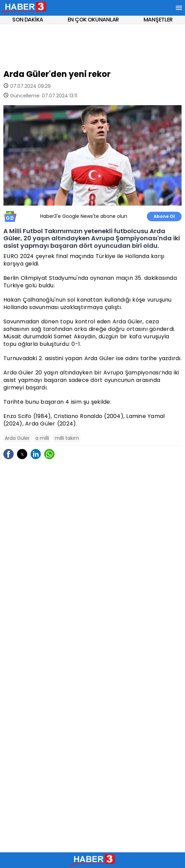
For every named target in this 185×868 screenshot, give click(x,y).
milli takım (67, 438)
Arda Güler (17, 438)
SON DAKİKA (28, 20)
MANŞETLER (158, 20)
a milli (42, 438)
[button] (22, 454)
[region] (92, 45)
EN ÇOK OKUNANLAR (93, 20)
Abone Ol (164, 216)
